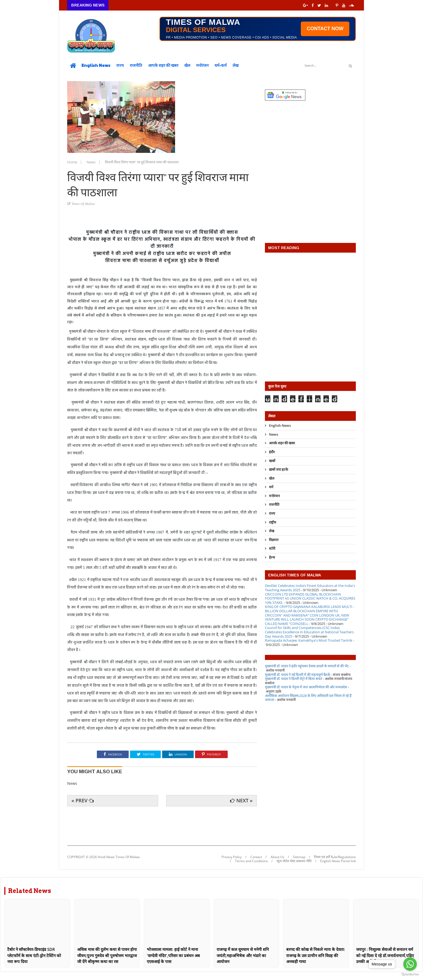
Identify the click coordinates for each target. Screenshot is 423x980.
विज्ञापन (274, 540)
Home (73, 162)
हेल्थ (272, 557)
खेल (187, 65)
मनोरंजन (202, 65)
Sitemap (299, 857)
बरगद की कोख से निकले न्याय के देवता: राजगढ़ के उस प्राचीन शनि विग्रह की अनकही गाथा (316, 955)
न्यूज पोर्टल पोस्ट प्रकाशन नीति (294, 861)
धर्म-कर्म (221, 65)
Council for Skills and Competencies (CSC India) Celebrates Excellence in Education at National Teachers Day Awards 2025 (309, 632)
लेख (236, 65)
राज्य (120, 65)
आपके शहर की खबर (163, 65)
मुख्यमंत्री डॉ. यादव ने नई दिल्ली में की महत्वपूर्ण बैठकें (298, 675)
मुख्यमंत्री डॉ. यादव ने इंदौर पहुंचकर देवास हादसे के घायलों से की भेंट (307, 666)
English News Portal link (338, 861)
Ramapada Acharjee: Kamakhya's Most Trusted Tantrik (309, 640)
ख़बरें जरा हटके (279, 469)
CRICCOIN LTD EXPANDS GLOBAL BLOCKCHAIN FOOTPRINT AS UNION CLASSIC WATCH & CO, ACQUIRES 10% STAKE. (310, 598)
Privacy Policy (232, 857)
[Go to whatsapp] (410, 964)
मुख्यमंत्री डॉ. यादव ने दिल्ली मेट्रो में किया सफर (294, 679)
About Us (277, 857)
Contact (256, 857)
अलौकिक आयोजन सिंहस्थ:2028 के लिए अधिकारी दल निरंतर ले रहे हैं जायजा (308, 698)
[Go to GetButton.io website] (410, 974)
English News (96, 65)
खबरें (272, 461)
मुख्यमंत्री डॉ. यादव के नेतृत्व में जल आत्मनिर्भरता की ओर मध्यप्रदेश (306, 687)
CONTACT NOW (325, 29)
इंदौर (272, 452)
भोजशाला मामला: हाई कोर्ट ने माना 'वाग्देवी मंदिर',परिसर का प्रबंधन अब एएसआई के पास (173, 955)
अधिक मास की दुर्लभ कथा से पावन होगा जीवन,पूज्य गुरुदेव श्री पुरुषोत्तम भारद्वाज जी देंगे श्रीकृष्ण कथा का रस (107, 955)
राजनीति (136, 65)
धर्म (271, 487)
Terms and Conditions (251, 861)
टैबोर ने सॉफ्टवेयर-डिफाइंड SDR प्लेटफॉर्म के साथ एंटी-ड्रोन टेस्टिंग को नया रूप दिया (34, 955)
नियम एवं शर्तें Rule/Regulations (335, 857)
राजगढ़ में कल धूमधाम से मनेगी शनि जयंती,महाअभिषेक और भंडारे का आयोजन (243, 955)
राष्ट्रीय (273, 522)
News (91, 162)
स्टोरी (272, 548)
